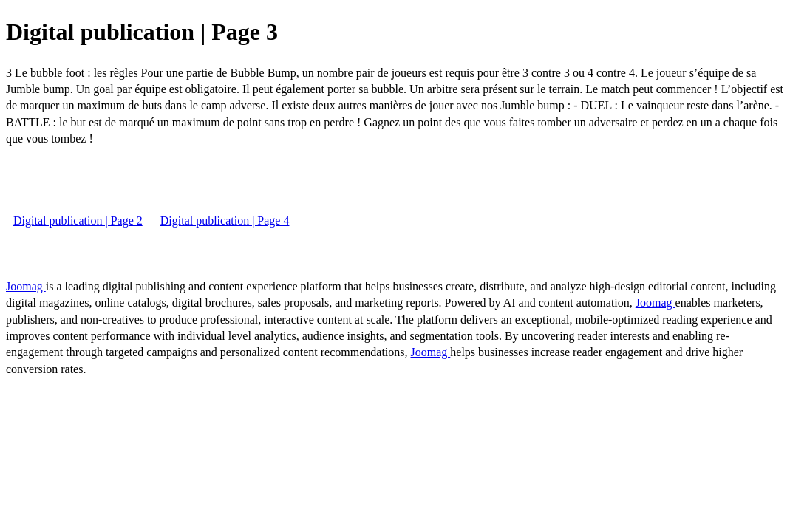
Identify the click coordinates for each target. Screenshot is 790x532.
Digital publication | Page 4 (225, 221)
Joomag (26, 286)
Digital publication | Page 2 (78, 221)
